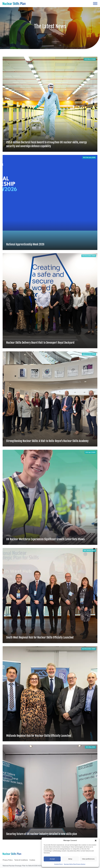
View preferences (88, 859)
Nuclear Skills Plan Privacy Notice (75, 864)
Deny (70, 859)
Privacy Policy (8, 860)
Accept (52, 859)
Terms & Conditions (21, 860)
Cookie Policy (59, 864)
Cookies (32, 860)
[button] (96, 841)
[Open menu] (95, 4)
